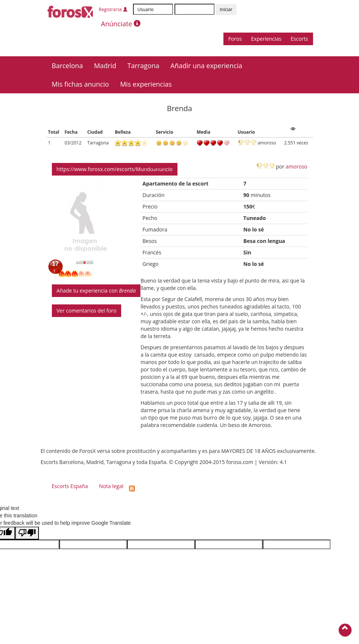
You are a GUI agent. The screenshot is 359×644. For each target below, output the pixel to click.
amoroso (296, 166)
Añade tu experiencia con (96, 291)
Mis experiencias (146, 84)
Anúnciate (121, 24)
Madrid (105, 66)
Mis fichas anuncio (81, 84)
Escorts (300, 39)
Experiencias (266, 39)
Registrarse (113, 9)
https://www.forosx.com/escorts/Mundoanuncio (115, 169)
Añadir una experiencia (206, 66)
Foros (235, 39)
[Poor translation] (27, 533)
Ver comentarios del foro (87, 311)
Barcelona (67, 66)
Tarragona (143, 66)
